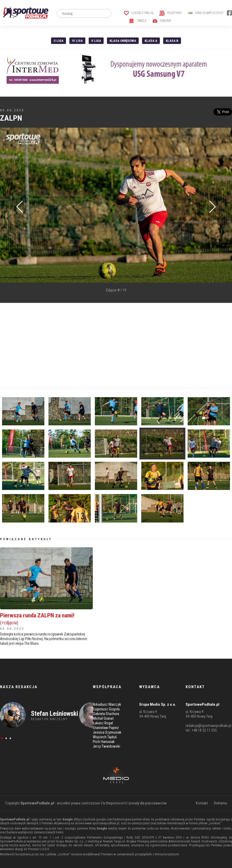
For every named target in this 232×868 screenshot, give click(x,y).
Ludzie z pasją (139, 13)
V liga (96, 41)
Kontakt (202, 803)
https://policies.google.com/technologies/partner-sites (112, 819)
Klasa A (151, 41)
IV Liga (77, 41)
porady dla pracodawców (148, 803)
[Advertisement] (99, 346)
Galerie (162, 21)
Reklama (220, 803)
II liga (59, 41)
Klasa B (172, 41)
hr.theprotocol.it (115, 803)
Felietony (171, 13)
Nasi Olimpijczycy (206, 13)
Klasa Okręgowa (123, 41)
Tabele (138, 21)
